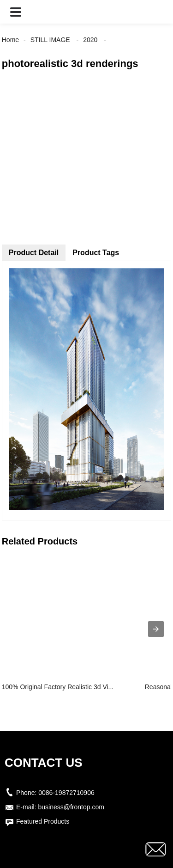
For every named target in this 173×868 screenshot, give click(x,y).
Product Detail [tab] (34, 253)
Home (10, 40)
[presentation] (156, 629)
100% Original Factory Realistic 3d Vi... (58, 687)
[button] (16, 12)
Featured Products (43, 821)
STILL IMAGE (50, 40)
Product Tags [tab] (96, 253)
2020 (90, 40)
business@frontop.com (71, 807)
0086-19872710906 (66, 793)
